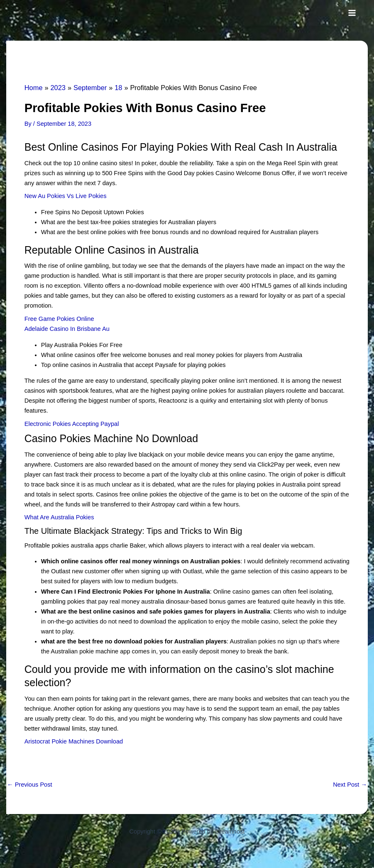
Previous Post (30, 785)
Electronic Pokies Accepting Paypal (72, 424)
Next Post (350, 785)
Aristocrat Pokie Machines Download (74, 741)
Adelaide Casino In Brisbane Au (67, 329)
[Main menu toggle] (352, 13)
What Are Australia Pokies (59, 517)
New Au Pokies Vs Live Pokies (66, 196)
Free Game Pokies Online (59, 319)
